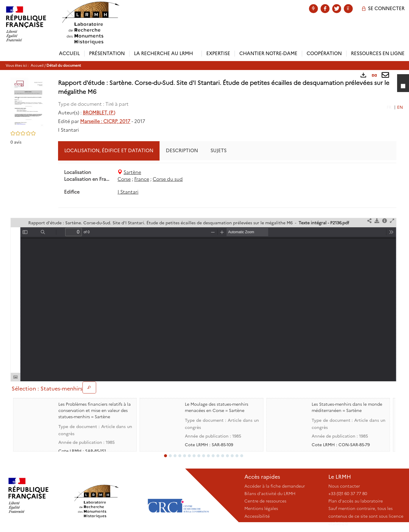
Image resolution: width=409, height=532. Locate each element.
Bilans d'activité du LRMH (270, 494)
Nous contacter (344, 486)
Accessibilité (257, 516)
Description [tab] (182, 151)
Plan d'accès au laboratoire (356, 501)
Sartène (132, 172)
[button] (28, 102)
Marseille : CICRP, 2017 (105, 121)
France (142, 179)
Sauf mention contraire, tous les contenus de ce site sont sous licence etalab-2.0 (366, 516)
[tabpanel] (227, 182)
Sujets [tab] (218, 151)
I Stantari (128, 192)
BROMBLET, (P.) (99, 113)
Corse (124, 179)
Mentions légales (261, 508)
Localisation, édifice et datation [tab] (109, 151)
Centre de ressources (265, 501)
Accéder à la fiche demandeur (275, 486)
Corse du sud (168, 179)
